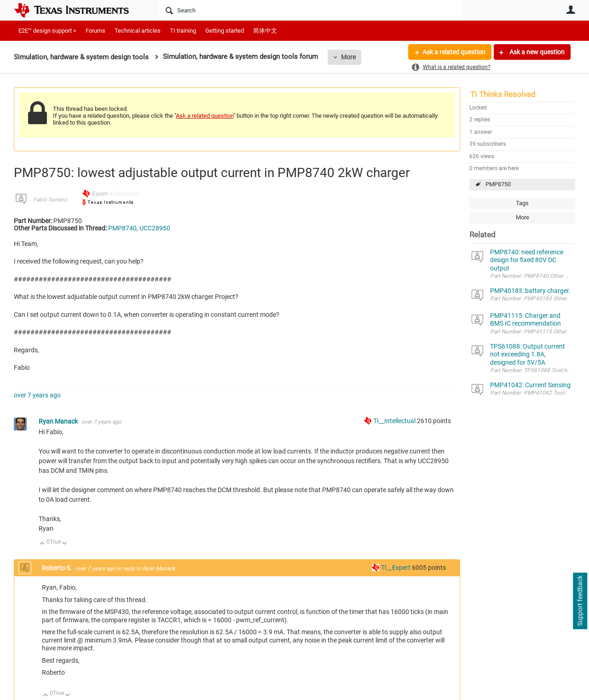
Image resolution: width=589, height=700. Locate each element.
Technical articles (138, 31)
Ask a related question (454, 52)
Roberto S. (58, 568)
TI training (183, 31)
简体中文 (265, 31)
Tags (522, 203)
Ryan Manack (59, 421)
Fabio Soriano (50, 200)
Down (65, 544)
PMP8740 (122, 228)
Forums (95, 31)
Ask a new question (536, 52)
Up (43, 544)
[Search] (311, 10)
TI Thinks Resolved (503, 94)
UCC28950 (155, 228)
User (571, 10)
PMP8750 (498, 184)
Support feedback (580, 601)
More (348, 57)
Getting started (225, 31)
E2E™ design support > (47, 31)
